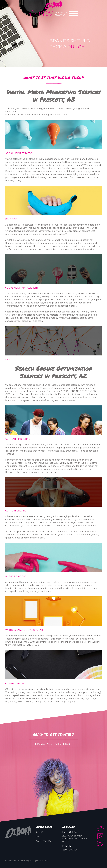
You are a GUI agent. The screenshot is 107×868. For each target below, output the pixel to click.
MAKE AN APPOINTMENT (53, 744)
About (40, 837)
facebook (32, 13)
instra (41, 13)
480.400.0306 (61, 12)
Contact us (44, 841)
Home (40, 832)
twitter (49, 13)
